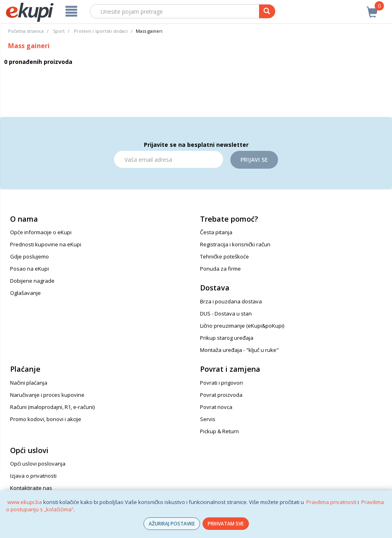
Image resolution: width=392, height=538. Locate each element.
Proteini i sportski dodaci (101, 31)
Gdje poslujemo (30, 256)
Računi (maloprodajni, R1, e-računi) (52, 407)
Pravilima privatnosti (331, 502)
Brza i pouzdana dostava (231, 301)
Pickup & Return (219, 431)
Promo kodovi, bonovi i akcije (46, 419)
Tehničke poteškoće (224, 256)
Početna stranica (26, 31)
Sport (59, 31)
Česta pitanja (216, 232)
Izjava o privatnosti (33, 476)
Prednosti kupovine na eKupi (46, 244)
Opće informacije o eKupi (41, 232)
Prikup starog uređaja (227, 338)
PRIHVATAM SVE (226, 524)
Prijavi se (254, 160)
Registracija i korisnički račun (235, 244)
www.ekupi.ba (25, 502)
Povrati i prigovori (221, 383)
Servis (208, 419)
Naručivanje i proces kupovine (47, 395)
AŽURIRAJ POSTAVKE (172, 524)
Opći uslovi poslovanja (38, 464)
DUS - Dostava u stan (226, 313)
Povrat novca (216, 407)
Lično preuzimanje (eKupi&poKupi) (242, 326)
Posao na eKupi (30, 269)
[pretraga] (267, 11)
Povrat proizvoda (221, 395)
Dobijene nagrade (32, 281)
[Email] (169, 159)
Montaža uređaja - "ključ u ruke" (239, 350)
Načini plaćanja (29, 383)
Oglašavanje (25, 293)
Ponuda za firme (220, 269)
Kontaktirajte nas (31, 488)
